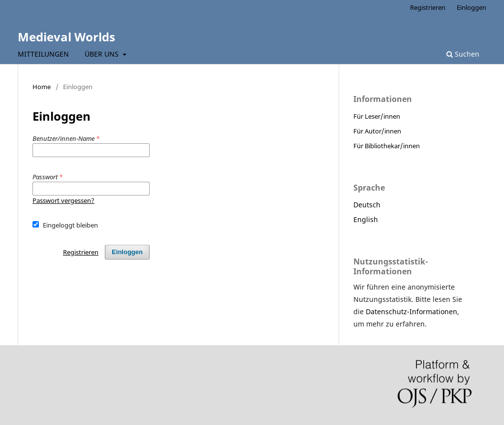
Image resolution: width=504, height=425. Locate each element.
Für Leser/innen (377, 116)
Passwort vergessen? (63, 200)
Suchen (463, 54)
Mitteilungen (43, 54)
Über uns (103, 54)
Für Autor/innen (377, 131)
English (366, 219)
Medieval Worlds (66, 37)
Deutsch (367, 205)
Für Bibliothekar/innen (387, 146)
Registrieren (428, 7)
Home (42, 87)
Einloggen (472, 7)
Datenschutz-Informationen (411, 311)
